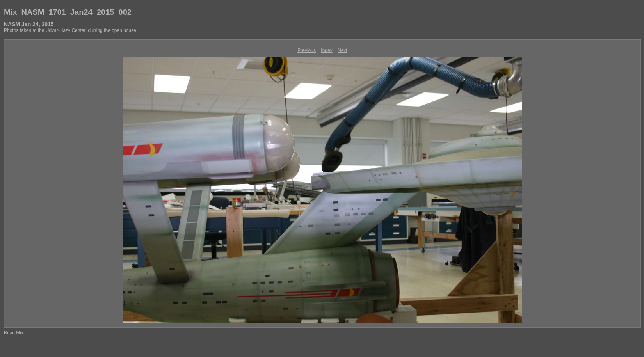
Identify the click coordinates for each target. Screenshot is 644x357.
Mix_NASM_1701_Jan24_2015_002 (68, 12)
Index (326, 50)
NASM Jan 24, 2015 (29, 24)
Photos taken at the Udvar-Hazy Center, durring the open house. (71, 30)
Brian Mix (14, 333)
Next (342, 50)
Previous (307, 50)
